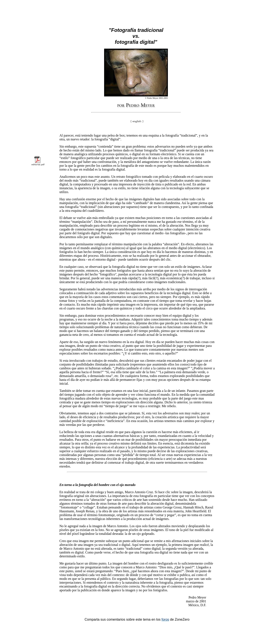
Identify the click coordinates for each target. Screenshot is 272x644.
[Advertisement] (136, 10)
